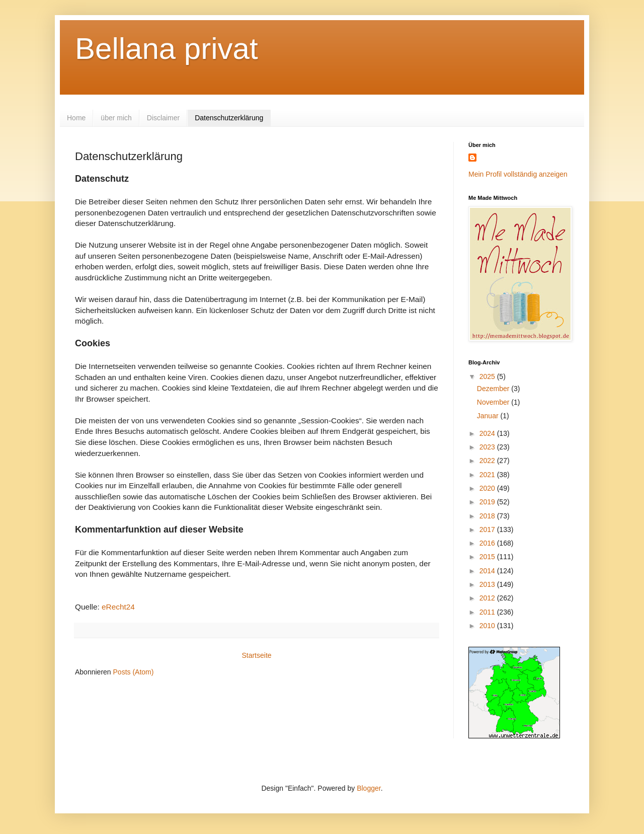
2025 (488, 376)
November (494, 402)
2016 (488, 543)
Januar (489, 416)
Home (76, 118)
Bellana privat (167, 49)
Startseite (256, 655)
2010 (488, 626)
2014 (488, 571)
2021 (488, 475)
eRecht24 (118, 607)
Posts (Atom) (134, 672)
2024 (488, 433)
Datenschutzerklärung (229, 118)
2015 (488, 557)
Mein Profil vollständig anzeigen (518, 174)
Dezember (494, 389)
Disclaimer (163, 118)
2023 (488, 447)
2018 (488, 516)
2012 (488, 598)
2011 (488, 612)
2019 (488, 502)
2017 (488, 529)
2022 (488, 461)
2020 (488, 488)
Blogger (369, 788)
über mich (116, 118)
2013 (488, 584)
